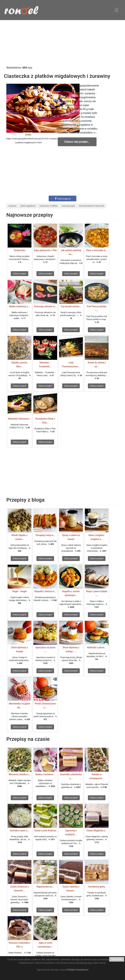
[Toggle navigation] (117, 10)
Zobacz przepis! (20, 274)
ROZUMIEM (117, 959)
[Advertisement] (62, 43)
